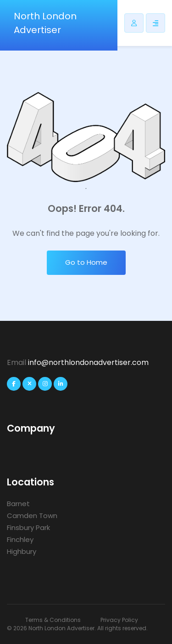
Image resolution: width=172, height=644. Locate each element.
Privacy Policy (119, 620)
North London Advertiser (45, 23)
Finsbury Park (28, 527)
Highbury (22, 551)
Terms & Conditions (53, 620)
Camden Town (32, 516)
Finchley (20, 539)
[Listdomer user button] (134, 23)
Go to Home (86, 262)
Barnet (18, 504)
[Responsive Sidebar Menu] (155, 23)
